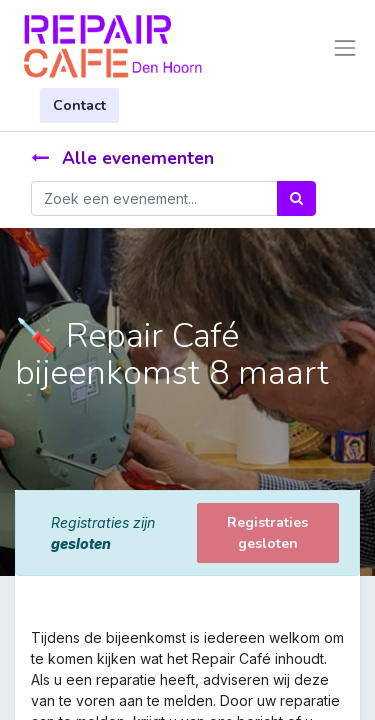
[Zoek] (296, 198)
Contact (79, 105)
